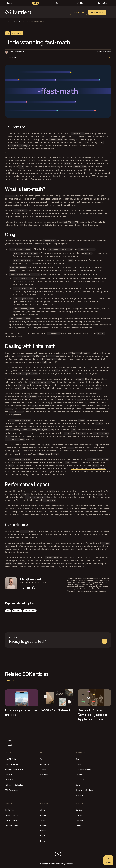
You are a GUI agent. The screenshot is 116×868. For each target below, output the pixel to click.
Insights (17, 611)
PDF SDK (9, 775)
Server (43, 770)
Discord (79, 826)
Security (44, 815)
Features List (81, 780)
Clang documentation (87, 356)
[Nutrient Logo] (18, 12)
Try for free (78, 12)
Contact (79, 810)
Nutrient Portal (11, 820)
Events (78, 764)
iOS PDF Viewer (11, 780)
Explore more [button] (13, 681)
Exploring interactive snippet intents (21, 712)
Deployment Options (84, 790)
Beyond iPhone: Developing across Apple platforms (92, 715)
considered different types (33, 436)
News (78, 785)
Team (43, 820)
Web (42, 759)
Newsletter (80, 795)
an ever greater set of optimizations (65, 374)
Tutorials (79, 775)
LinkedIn (79, 815)
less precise (48, 295)
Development (30, 611)
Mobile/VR (45, 764)
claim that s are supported (76, 430)
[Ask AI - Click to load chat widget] (108, 860)
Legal (42, 836)
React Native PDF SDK (14, 770)
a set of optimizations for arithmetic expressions (47, 368)
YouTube (79, 820)
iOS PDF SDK (50, 157)
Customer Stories (83, 770)
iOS (8, 611)
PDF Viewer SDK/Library (15, 785)
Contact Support (12, 826)
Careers (44, 826)
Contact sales (97, 12)
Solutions (44, 775)
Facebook (80, 836)
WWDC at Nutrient (56, 710)
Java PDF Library (12, 759)
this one (34, 315)
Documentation (12, 815)
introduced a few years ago (18, 170)
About (43, 810)
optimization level (13, 336)
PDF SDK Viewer (12, 764)
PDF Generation (12, 790)
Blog (77, 759)
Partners (44, 831)
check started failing (31, 167)
